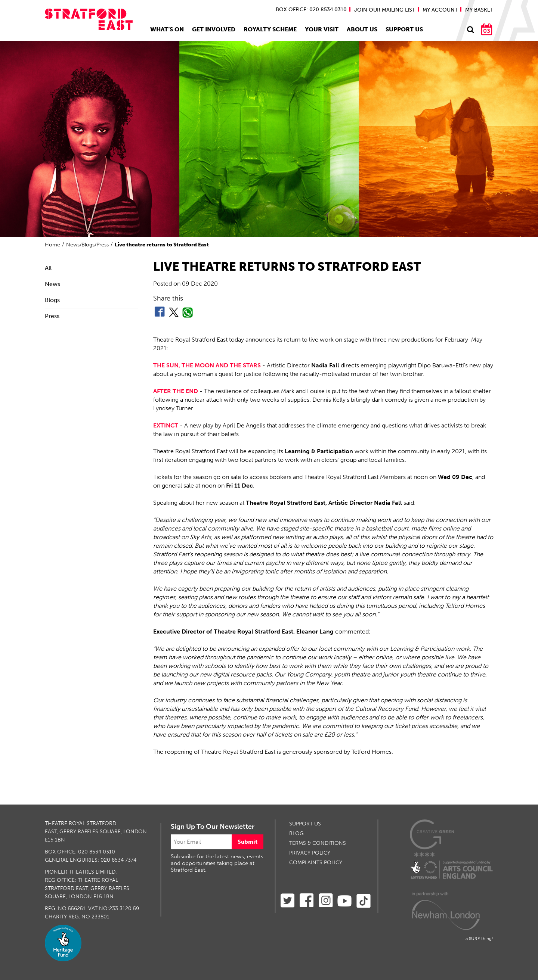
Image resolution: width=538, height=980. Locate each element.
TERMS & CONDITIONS (318, 843)
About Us (362, 29)
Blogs (52, 300)
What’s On (167, 29)
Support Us (404, 29)
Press (52, 316)
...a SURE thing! (478, 939)
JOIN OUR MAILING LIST (385, 10)
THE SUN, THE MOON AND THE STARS (207, 365)
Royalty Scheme (270, 29)
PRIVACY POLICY (310, 853)
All (48, 268)
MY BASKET (479, 10)
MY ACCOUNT (440, 10)
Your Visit (322, 29)
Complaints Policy (316, 863)
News (52, 284)
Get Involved (214, 29)
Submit (248, 842)
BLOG (296, 833)
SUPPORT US (305, 824)
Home (52, 245)
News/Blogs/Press (87, 245)
